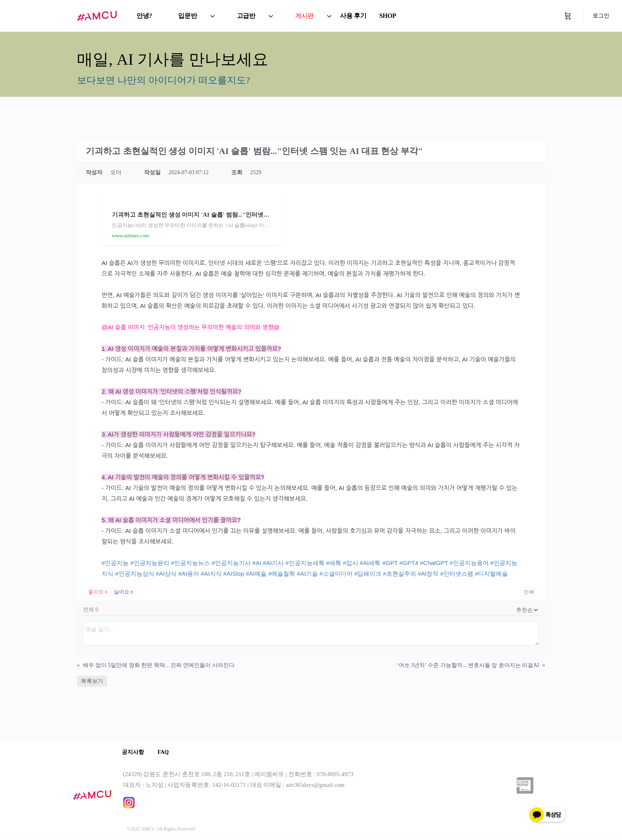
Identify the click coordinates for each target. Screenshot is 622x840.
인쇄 (529, 592)
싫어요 (124, 592)
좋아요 (98, 592)
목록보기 (92, 681)
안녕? (144, 16)
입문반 (187, 16)
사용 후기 (353, 16)
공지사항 (134, 753)
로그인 (601, 16)
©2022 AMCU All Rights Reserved (161, 830)
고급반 (246, 16)
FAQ (167, 753)
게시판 (304, 16)
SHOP (388, 16)
